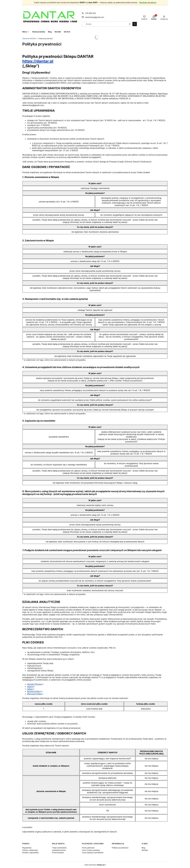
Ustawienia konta (59, 850)
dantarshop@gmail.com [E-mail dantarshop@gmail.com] (95, 17)
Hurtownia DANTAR (29, 38)
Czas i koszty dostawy (91, 850)
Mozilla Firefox (34, 691)
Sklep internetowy (94, 865)
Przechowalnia (58, 853)
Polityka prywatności (120, 848)
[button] (135, 24)
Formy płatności (88, 848)
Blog (144, 848)
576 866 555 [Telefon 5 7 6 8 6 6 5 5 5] (91, 13)
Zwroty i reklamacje (30, 850)
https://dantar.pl (38, 61)
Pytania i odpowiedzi (31, 853)
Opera (30, 687)
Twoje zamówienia (59, 848)
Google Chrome (34, 684)
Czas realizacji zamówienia (93, 853)
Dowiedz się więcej (148, 2)
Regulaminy (27, 848)
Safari (30, 689)
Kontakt (145, 850)
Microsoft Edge (34, 694)
